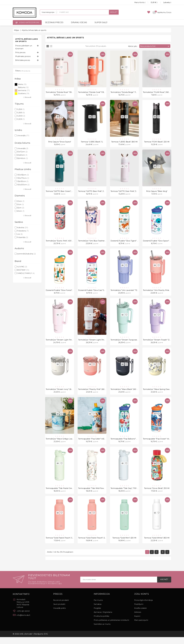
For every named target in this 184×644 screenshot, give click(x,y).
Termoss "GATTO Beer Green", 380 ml (62, 193)
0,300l (21, 116)
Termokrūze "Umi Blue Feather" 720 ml (95, 243)
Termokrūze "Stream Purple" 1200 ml (159, 344)
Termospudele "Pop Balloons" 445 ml (126, 444)
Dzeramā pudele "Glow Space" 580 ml (159, 243)
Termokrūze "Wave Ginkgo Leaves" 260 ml (64, 444)
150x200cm (23, 185)
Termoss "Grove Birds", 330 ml (157, 494)
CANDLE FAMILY (26, 273)
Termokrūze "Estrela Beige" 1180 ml (126, 93)
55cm (21, 208)
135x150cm (23, 181)
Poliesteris (23, 231)
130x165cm (23, 175)
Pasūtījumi (139, 611)
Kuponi (137, 623)
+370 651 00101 (23, 618)
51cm (20, 204)
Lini (20, 234)
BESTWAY (23, 270)
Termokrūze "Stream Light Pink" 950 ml (63, 344)
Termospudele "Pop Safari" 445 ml (93, 444)
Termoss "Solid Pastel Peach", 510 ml (61, 544)
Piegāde (97, 615)
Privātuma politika (101, 623)
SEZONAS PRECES (54, 22)
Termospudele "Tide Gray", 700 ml (125, 494)
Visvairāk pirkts (59, 615)
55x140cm (22, 158)
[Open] (17, 22)
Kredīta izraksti (140, 615)
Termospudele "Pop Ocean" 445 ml (158, 444)
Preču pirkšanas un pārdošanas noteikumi (111, 627)
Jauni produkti (59, 611)
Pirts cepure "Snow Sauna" (60, 143)
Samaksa (98, 611)
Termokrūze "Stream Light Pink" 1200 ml (96, 344)
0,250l (21, 109)
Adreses (138, 619)
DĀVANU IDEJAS (79, 22)
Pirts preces (20, 52)
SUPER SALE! (101, 22)
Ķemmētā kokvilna (26, 254)
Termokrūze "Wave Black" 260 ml (125, 394)
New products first (155, 46)
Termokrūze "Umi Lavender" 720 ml (126, 293)
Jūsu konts (142, 601)
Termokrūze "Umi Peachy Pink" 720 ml (159, 293)
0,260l (21, 113)
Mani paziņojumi (141, 627)
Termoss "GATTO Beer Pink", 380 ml (93, 193)
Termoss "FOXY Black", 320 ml (157, 143)
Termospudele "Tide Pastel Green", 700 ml (64, 494)
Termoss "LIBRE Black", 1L (92, 143)
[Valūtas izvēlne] (151, 2)
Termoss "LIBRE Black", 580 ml (124, 143)
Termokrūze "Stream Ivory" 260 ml (60, 394)
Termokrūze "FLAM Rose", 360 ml (157, 93)
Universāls (23, 136)
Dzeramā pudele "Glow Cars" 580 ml (94, 293)
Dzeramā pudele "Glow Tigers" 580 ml (127, 243)
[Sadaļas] (49, 12)
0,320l (21, 119)
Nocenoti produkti (61, 607)
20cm (21, 201)
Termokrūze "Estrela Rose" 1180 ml (61, 93)
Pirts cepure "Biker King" (157, 193)
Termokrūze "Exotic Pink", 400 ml (60, 243)
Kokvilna (22, 228)
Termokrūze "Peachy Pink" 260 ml (93, 394)
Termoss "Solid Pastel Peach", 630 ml (94, 544)
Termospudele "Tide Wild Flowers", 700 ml (96, 494)
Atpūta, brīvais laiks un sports (27, 40)
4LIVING (22, 267)
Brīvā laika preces (23, 60)
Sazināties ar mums (102, 631)
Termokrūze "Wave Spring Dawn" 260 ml (160, 394)
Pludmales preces (23, 56)
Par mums (98, 607)
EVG (46, 641)
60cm (21, 211)
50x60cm (22, 155)
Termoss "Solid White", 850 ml (157, 544)
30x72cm (22, 152)
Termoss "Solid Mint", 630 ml (124, 544)
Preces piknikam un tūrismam (24, 47)
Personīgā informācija (143, 607)
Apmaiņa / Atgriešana (103, 619)
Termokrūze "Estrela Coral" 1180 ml (93, 93)
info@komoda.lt (23, 622)
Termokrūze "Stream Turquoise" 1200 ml (128, 344)
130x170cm (23, 178)
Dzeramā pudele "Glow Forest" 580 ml (62, 293)
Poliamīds (22, 237)
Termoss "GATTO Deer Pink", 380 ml (126, 193)
